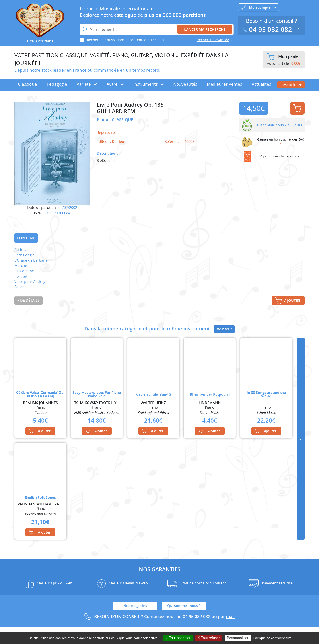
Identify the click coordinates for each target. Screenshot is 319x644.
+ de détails (28, 300)
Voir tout (224, 329)
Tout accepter (178, 638)
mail (230, 617)
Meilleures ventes (225, 84)
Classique (27, 84)
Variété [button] (87, 84)
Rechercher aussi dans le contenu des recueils (125, 40)
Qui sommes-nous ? (184, 606)
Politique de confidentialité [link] (272, 638)
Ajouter (297, 108)
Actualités (261, 84)
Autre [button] (115, 84)
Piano (103, 120)
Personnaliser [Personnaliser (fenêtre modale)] (238, 638)
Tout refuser (209, 638)
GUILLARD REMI (117, 111)
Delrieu (118, 141)
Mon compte (259, 7)
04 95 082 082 (269, 30)
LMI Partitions (40, 41)
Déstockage (291, 85)
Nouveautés (185, 84)
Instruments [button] (149, 84)
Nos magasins (135, 606)
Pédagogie (57, 84)
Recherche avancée (213, 40)
